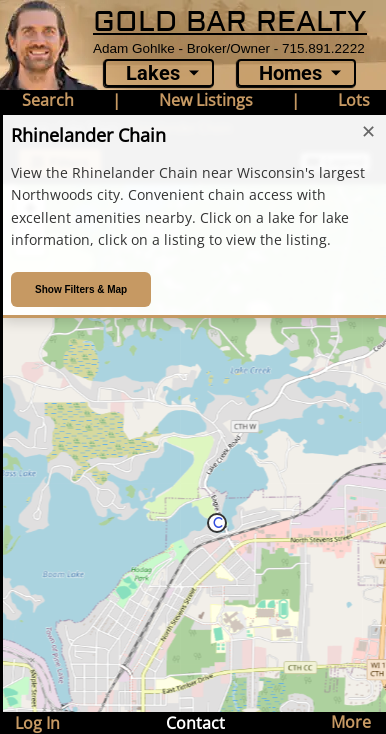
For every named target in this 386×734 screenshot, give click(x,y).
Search (48, 100)
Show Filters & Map (81, 289)
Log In (37, 723)
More (351, 722)
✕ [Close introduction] (368, 132)
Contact (195, 723)
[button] (217, 523)
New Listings (206, 100)
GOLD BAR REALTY (230, 22)
